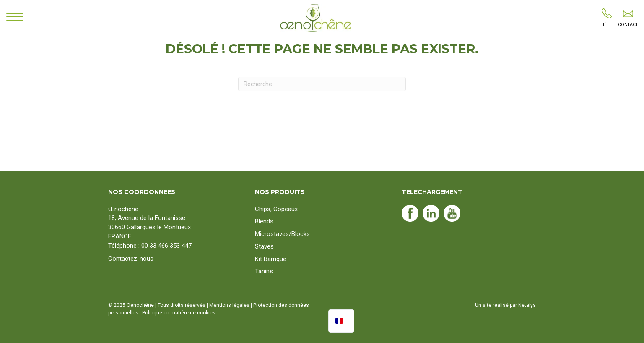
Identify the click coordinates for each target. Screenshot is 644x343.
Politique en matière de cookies (179, 313)
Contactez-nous (131, 259)
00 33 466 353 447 (166, 246)
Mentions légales (229, 305)
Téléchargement (432, 192)
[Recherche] (322, 84)
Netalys (527, 305)
